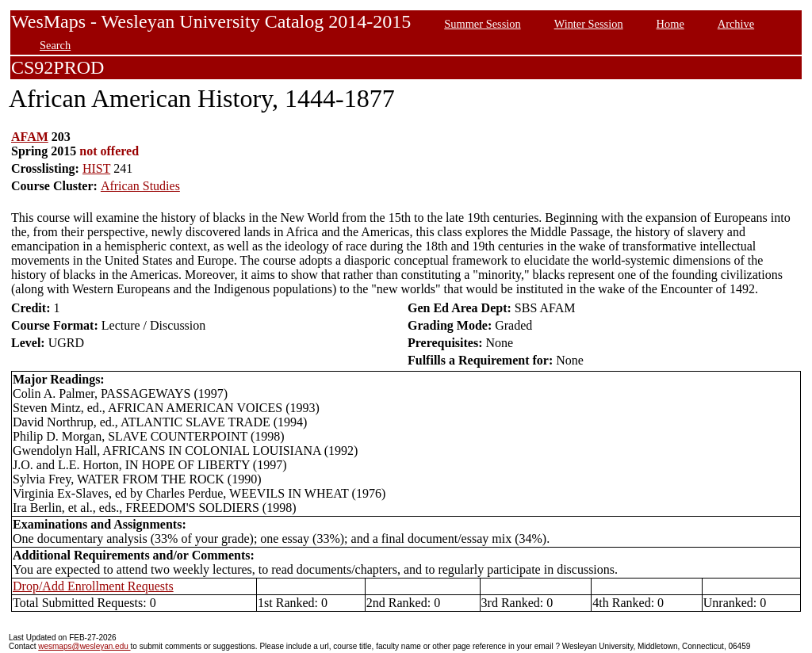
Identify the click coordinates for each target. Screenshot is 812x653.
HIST (96, 168)
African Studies (140, 186)
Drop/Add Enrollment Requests (93, 586)
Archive (736, 24)
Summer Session (482, 24)
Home (670, 24)
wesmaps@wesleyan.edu (84, 646)
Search (55, 45)
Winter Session (589, 24)
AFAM (30, 137)
